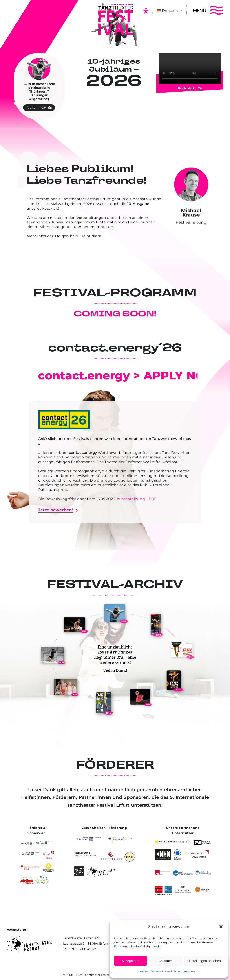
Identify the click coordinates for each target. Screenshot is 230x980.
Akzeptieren (130, 961)
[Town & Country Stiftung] (42, 878)
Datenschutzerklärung (166, 971)
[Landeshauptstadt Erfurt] (49, 852)
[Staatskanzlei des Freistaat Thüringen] (30, 852)
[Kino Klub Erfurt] (163, 851)
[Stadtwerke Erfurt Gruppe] (202, 842)
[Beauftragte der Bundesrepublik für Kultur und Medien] (120, 837)
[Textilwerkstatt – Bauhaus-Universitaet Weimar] (183, 887)
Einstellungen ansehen (204, 961)
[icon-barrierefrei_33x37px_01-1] (146, 9)
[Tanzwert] (79, 868)
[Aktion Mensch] (27, 878)
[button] (221, 927)
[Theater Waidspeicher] (203, 872)
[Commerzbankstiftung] (49, 865)
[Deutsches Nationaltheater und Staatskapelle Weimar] (129, 853)
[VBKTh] (163, 872)
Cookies (143, 971)
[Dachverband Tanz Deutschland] (197, 851)
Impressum (192, 971)
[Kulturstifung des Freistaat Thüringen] (44, 842)
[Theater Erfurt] (111, 853)
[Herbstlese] (164, 887)
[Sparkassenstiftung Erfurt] (30, 865)
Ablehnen (165, 961)
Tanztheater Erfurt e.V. (99, 975)
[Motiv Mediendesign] (183, 872)
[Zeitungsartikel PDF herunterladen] (39, 105)
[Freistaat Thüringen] (26, 842)
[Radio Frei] (178, 851)
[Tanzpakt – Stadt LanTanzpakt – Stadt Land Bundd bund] (86, 853)
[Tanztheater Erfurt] (101, 868)
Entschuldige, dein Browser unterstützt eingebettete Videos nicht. (190, 68)
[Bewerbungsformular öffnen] (58, 510)
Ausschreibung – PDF (137, 499)
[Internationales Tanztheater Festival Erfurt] (115, 4)
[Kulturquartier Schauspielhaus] (173, 842)
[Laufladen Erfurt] (202, 887)
